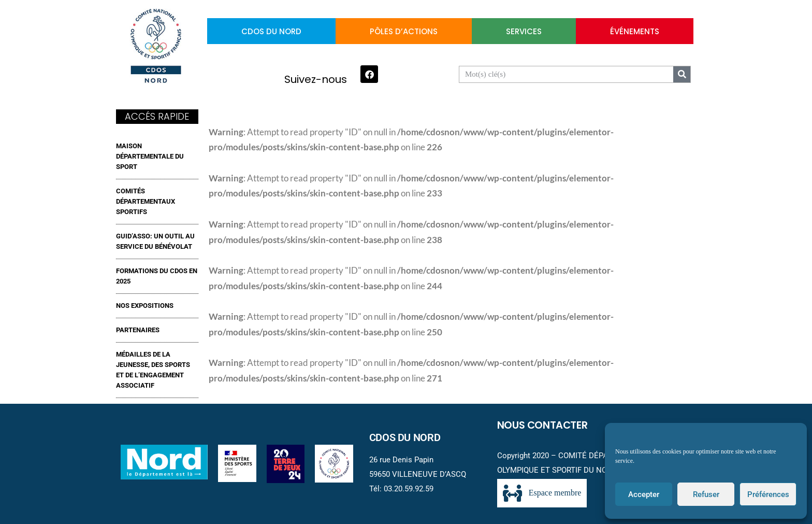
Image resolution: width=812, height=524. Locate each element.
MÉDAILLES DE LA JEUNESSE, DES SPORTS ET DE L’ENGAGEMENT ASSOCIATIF (153, 370)
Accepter (644, 494)
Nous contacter (542, 425)
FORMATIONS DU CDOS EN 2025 (157, 276)
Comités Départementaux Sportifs (146, 201)
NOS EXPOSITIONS (145, 306)
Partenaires (138, 330)
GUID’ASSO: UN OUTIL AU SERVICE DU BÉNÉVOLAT (155, 241)
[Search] (682, 74)
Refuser (706, 494)
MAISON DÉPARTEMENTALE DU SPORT (150, 156)
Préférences (768, 494)
